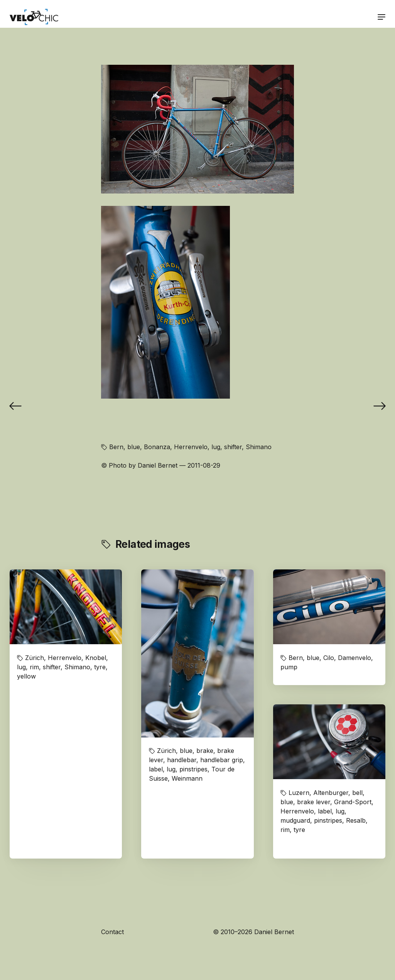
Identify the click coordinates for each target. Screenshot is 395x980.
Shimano (259, 447)
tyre (100, 667)
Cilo (329, 658)
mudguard (295, 820)
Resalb (356, 820)
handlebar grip (222, 760)
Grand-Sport (353, 802)
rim (34, 667)
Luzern (299, 793)
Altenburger (331, 793)
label (156, 769)
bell (357, 793)
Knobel (96, 658)
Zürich (35, 658)
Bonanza (157, 447)
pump (289, 667)
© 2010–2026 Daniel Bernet (253, 932)
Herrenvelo (191, 447)
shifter (233, 447)
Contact (112, 932)
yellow (26, 676)
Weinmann (187, 778)
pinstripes (193, 769)
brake (205, 751)
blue (134, 447)
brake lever (314, 802)
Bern (116, 447)
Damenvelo (354, 658)
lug (216, 447)
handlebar (182, 760)
